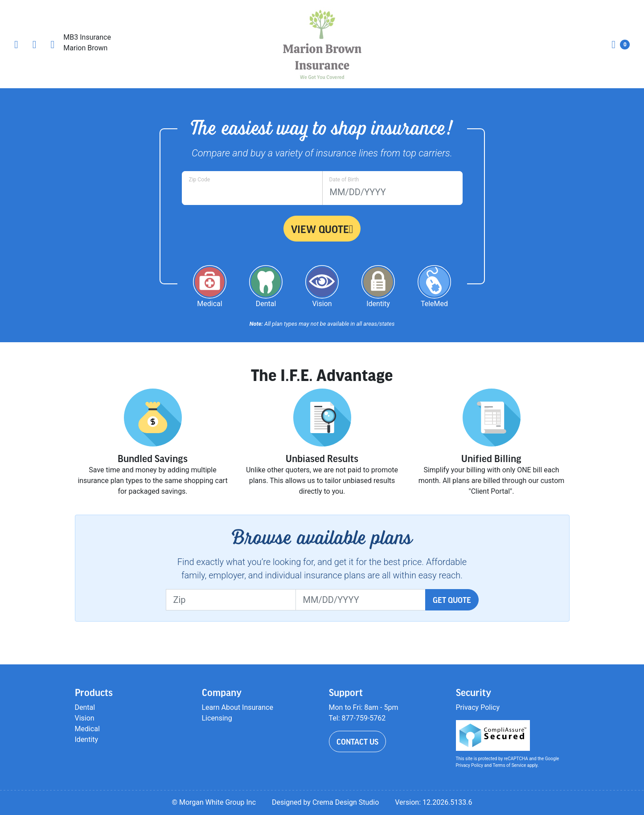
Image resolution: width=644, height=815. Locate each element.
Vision (85, 718)
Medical (87, 729)
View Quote (322, 229)
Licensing (217, 718)
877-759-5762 (364, 718)
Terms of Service (509, 765)
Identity (87, 739)
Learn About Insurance (238, 707)
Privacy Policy (478, 707)
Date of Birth (344, 180)
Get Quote (452, 600)
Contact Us (357, 741)
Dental (85, 707)
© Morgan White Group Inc (214, 802)
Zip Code (200, 180)
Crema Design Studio (346, 802)
